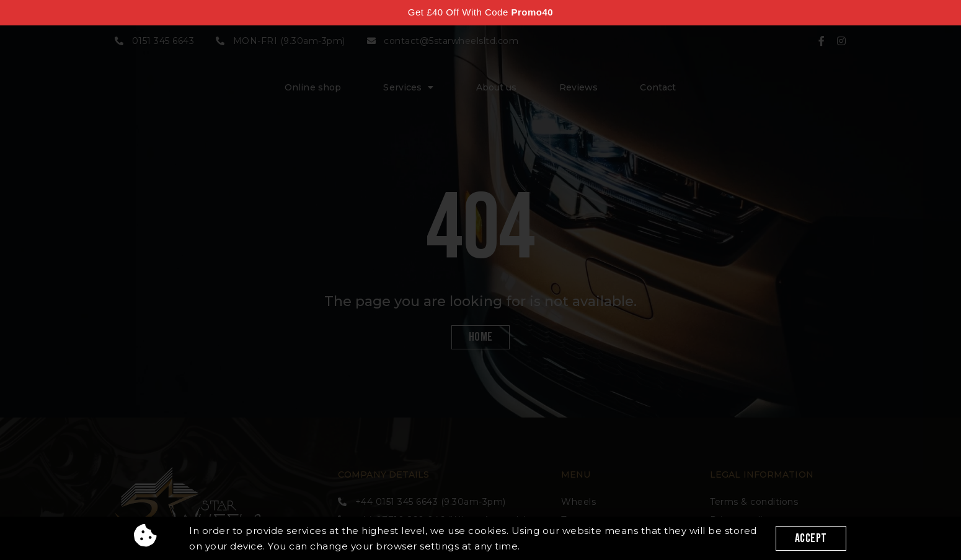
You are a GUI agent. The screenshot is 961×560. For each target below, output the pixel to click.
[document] (480, 280)
